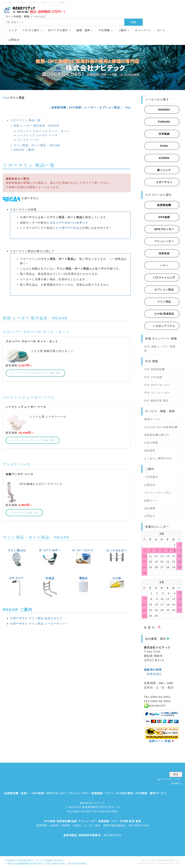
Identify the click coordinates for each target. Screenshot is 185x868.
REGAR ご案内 (24, 150)
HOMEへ (177, 783)
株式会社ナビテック (33, 860)
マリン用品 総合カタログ (36, 618)
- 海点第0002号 (93, 835)
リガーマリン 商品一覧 (25, 120)
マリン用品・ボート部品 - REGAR (37, 145)
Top (5, 98)
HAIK (177, 863)
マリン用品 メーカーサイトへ (39, 624)
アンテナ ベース (28, 140)
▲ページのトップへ (170, 779)
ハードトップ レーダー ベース (37, 135)
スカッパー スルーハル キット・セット (43, 131)
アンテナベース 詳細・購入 (24, 513)
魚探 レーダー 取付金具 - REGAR (36, 126)
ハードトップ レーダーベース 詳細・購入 (33, 440)
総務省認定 (154, 674)
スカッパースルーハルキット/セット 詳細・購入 (35, 373)
